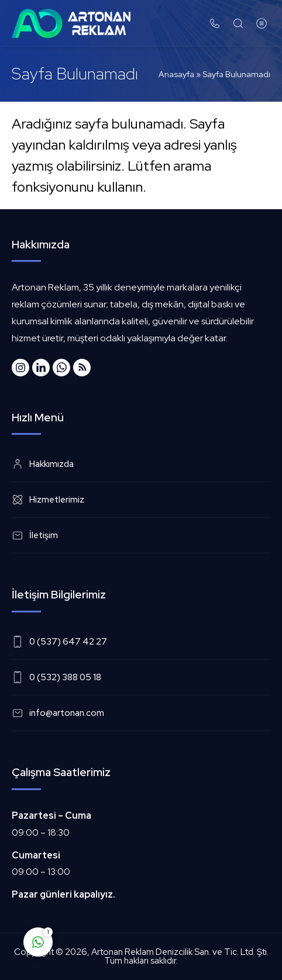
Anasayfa (176, 74)
